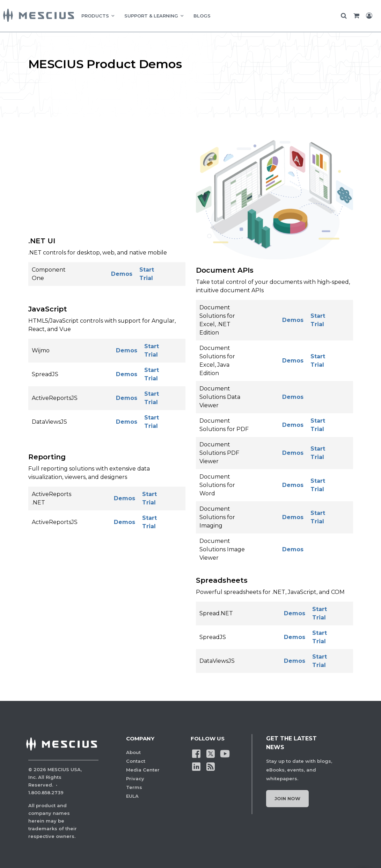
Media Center (143, 770)
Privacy (135, 779)
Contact (136, 761)
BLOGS (202, 16)
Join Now (287, 798)
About (133, 752)
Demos (122, 274)
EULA (132, 796)
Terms (134, 787)
